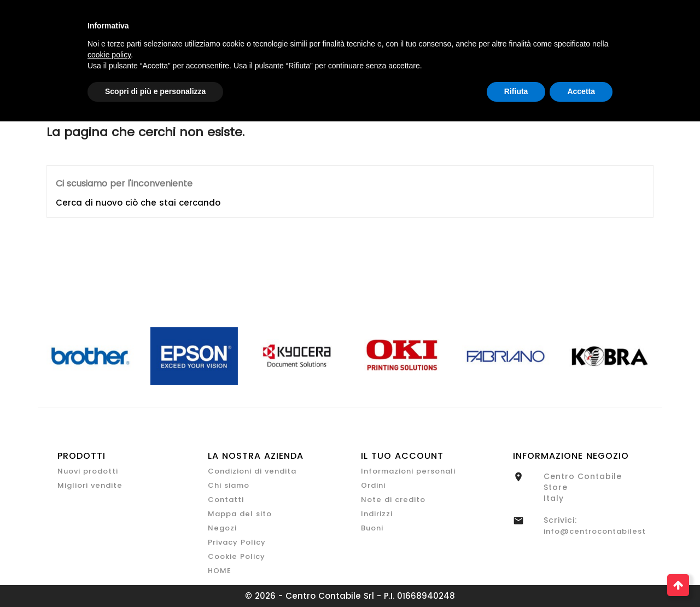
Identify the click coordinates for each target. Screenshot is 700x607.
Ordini (373, 485)
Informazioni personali (408, 471)
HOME (220, 571)
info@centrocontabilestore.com (612, 531)
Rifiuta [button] (516, 91)
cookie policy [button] (109, 55)
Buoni (372, 528)
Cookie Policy (237, 556)
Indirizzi (377, 514)
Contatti (226, 500)
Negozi (222, 528)
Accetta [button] (581, 91)
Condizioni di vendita (252, 471)
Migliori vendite (90, 485)
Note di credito (393, 500)
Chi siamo (229, 485)
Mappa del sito (240, 514)
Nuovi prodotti (88, 471)
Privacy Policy (237, 542)
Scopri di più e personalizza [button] (155, 91)
